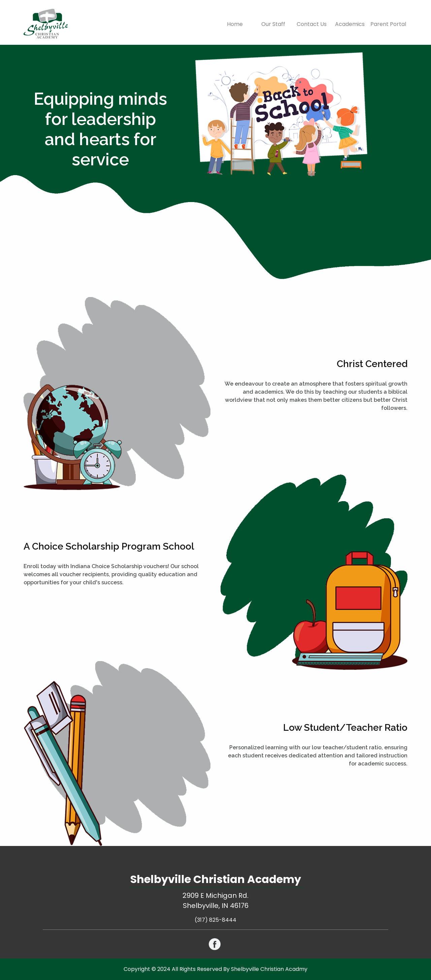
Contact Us (312, 24)
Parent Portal (388, 24)
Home (241, 24)
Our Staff (273, 24)
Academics (350, 24)
